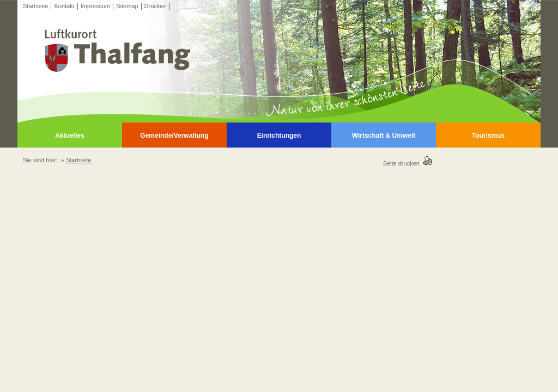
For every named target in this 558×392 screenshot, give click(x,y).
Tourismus (488, 136)
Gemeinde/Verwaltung (174, 136)
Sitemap (127, 6)
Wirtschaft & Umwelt (384, 136)
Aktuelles (69, 136)
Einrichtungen (279, 136)
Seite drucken (403, 163)
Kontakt (64, 6)
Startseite (35, 6)
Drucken (156, 6)
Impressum (95, 6)
